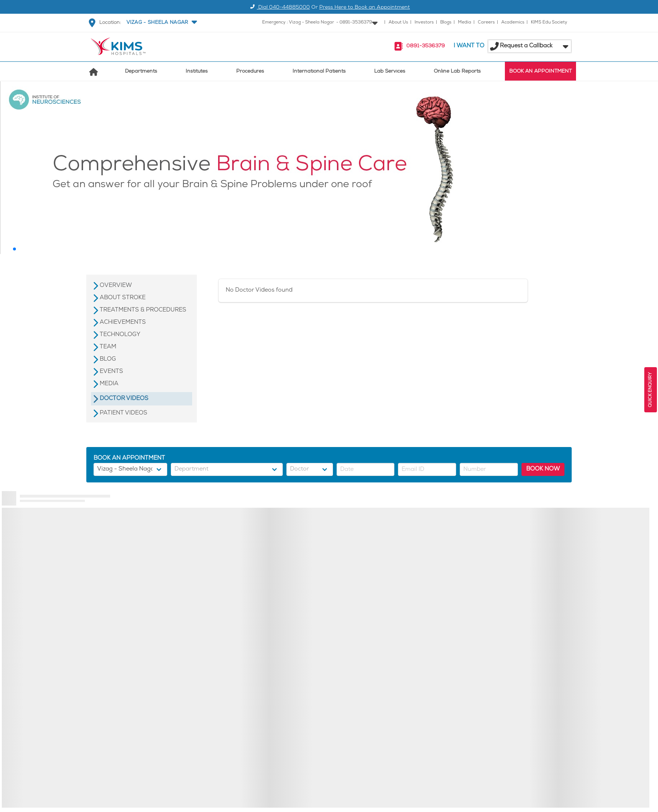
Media (465, 23)
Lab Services (390, 72)
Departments (141, 72)
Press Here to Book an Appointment (365, 8)
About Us (398, 23)
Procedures (250, 72)
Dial (279, 8)
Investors (424, 23)
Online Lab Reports (457, 72)
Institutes (197, 72)
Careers (486, 23)
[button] (161, 23)
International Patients (319, 72)
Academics (513, 23)
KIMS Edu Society (549, 23)
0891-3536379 (426, 46)
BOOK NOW (543, 469)
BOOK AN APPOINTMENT (540, 72)
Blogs (446, 23)
